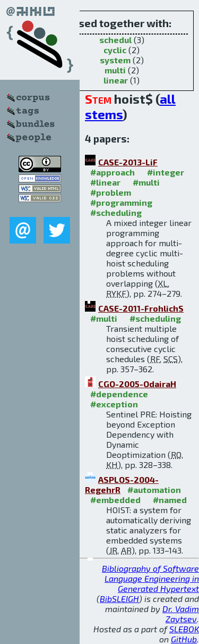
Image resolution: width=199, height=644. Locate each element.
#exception (114, 404)
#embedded (115, 500)
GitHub (184, 639)
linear (116, 80)
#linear (105, 182)
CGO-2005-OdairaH (137, 384)
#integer (166, 172)
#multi (146, 182)
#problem (111, 192)
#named (170, 500)
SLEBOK (184, 629)
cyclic (115, 50)
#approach (113, 172)
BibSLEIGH (119, 599)
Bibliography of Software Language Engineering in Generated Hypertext (150, 578)
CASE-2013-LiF (128, 162)
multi (115, 70)
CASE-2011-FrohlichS (141, 308)
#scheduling (116, 212)
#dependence (119, 394)
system (115, 60)
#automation (154, 490)
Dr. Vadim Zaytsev (181, 614)
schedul (115, 40)
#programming (121, 202)
